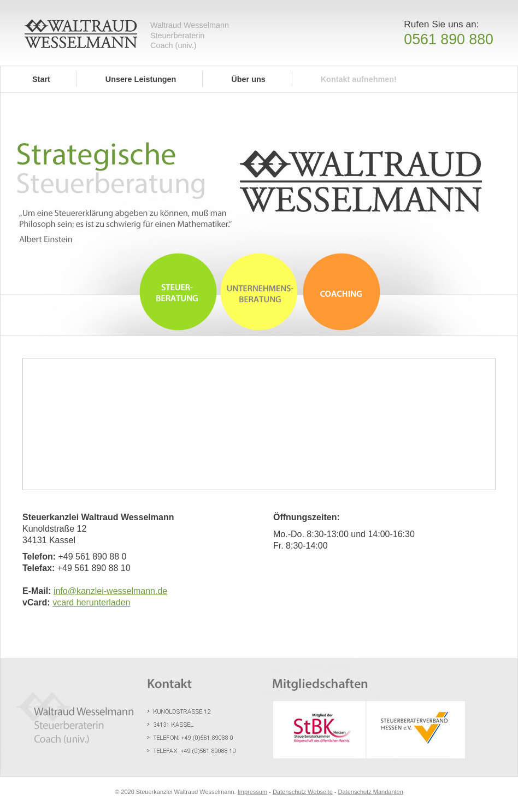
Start (41, 79)
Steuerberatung (178, 290)
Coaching (342, 290)
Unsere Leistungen (141, 79)
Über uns (248, 79)
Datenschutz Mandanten (371, 792)
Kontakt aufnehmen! (359, 79)
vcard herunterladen (91, 602)
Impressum (252, 792)
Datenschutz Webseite (303, 792)
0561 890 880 (449, 39)
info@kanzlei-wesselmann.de (110, 591)
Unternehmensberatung (259, 290)
